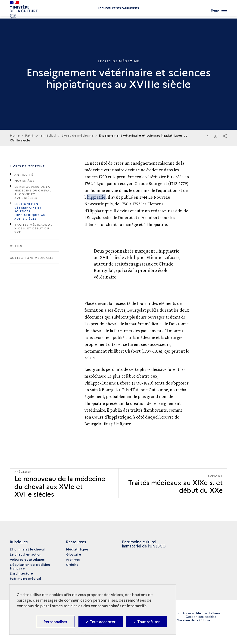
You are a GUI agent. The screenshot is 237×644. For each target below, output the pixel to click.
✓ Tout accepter (101, 622)
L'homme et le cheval (27, 549)
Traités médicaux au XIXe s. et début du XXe (34, 228)
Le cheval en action (26, 554)
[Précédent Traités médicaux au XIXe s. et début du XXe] (64, 483)
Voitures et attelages (27, 559)
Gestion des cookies (201, 617)
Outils (16, 246)
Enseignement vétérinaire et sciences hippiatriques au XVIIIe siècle (30, 211)
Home (15, 135)
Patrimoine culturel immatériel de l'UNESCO (144, 544)
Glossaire (73, 554)
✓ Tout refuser (147, 622)
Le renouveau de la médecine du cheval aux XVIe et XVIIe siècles (33, 192)
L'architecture (21, 573)
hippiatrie (96, 197)
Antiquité (24, 174)
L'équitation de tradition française (30, 566)
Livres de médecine (27, 166)
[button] (225, 136)
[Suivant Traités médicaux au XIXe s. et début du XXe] (173, 483)
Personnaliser (55, 622)
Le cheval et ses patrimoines (119, 14)
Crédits (72, 564)
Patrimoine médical (25, 578)
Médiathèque (77, 549)
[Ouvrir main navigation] (219, 13)
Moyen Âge (24, 180)
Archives (73, 559)
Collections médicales (32, 258)
